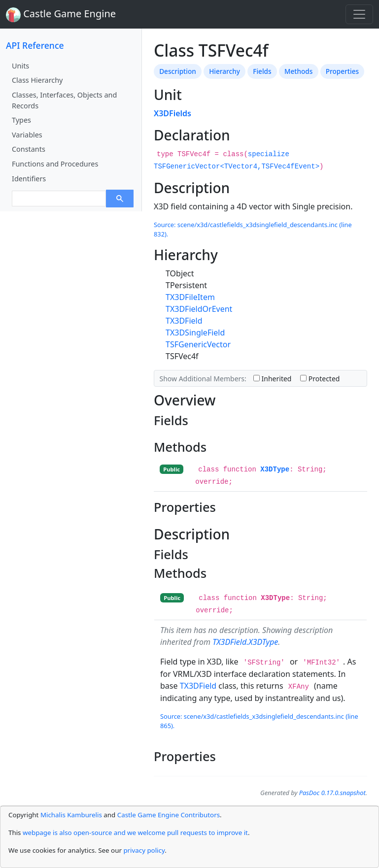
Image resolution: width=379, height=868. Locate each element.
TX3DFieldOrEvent (199, 309)
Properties (342, 71)
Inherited (273, 379)
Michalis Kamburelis (71, 815)
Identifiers (29, 179)
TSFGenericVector (198, 344)
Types (21, 120)
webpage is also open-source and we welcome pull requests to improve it (135, 833)
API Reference (35, 45)
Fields (262, 71)
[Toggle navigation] (359, 14)
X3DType (275, 469)
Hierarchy (224, 71)
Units (20, 66)
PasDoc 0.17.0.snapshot (332, 793)
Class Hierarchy (37, 80)
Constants (29, 149)
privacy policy (144, 850)
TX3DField (184, 321)
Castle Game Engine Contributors (169, 815)
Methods (298, 71)
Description (178, 71)
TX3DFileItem (190, 297)
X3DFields (172, 113)
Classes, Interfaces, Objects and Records (64, 100)
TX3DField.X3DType (245, 642)
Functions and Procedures (55, 164)
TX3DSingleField (195, 333)
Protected (320, 379)
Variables (27, 135)
